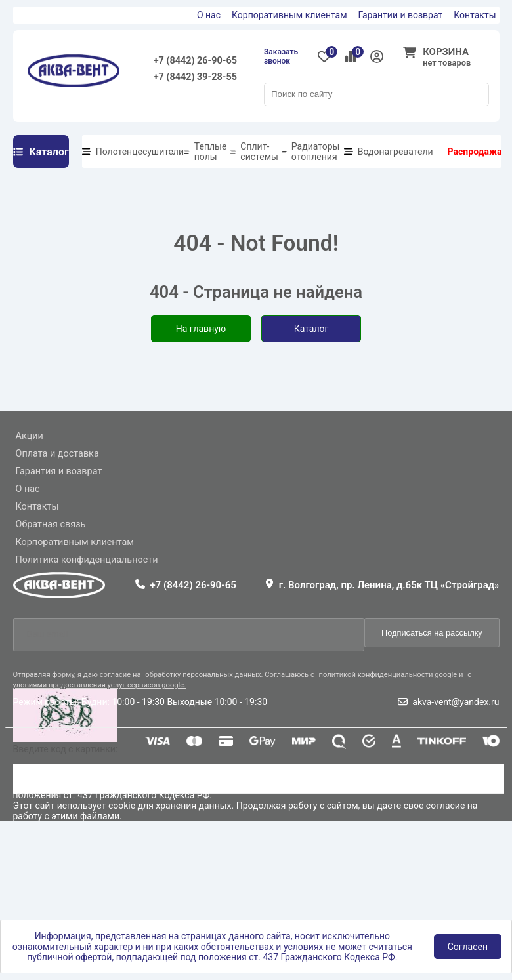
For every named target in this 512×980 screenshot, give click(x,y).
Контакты (475, 15)
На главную (201, 329)
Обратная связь (51, 524)
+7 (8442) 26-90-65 (195, 61)
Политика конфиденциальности (87, 560)
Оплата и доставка (57, 454)
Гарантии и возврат (401, 15)
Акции (30, 436)
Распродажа (475, 152)
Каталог (311, 329)
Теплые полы (211, 152)
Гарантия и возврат (59, 471)
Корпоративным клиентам (289, 15)
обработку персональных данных (203, 675)
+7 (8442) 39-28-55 (195, 77)
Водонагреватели (395, 152)
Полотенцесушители (140, 152)
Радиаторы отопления (316, 152)
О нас (209, 15)
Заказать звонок (281, 56)
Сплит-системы (259, 152)
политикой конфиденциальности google (388, 675)
